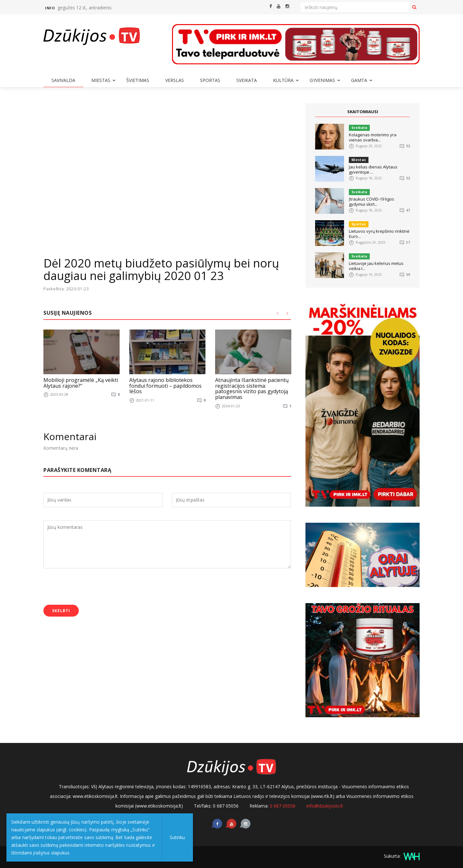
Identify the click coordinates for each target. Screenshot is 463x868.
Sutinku (177, 837)
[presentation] (92, 587)
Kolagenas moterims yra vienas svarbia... (373, 137)
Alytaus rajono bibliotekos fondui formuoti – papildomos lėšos (165, 386)
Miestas (101, 80)
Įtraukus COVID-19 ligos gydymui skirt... (372, 202)
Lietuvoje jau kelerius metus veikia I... (376, 266)
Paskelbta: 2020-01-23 (67, 289)
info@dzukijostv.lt (325, 806)
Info (50, 8)
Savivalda (63, 80)
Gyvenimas (322, 80)
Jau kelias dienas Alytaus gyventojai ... (373, 169)
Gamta (359, 80)
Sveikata (247, 80)
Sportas (210, 80)
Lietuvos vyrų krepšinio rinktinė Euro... (379, 234)
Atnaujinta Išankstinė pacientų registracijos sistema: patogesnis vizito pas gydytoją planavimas (252, 389)
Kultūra (283, 80)
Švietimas (138, 80)
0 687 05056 (283, 806)
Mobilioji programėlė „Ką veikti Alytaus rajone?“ (81, 383)
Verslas (175, 80)
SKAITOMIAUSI (363, 112)
